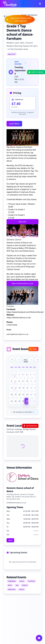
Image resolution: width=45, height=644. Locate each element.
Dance (22, 581)
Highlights (12, 581)
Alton (10, 585)
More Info (22, 222)
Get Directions (30, 426)
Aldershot (12, 589)
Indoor (22, 589)
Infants (25, 585)
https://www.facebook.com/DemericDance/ (25, 312)
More (10, 540)
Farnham (31, 581)
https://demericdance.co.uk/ (23, 283)
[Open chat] (39, 638)
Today (33, 349)
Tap (17, 585)
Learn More (14, 124)
